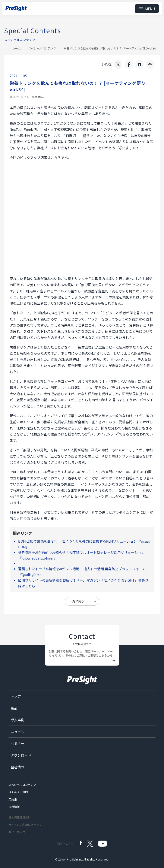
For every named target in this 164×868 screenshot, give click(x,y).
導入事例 (18, 720)
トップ (16, 696)
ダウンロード (21, 755)
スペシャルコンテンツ (42, 48)
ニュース (17, 732)
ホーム (17, 48)
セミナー (18, 743)
